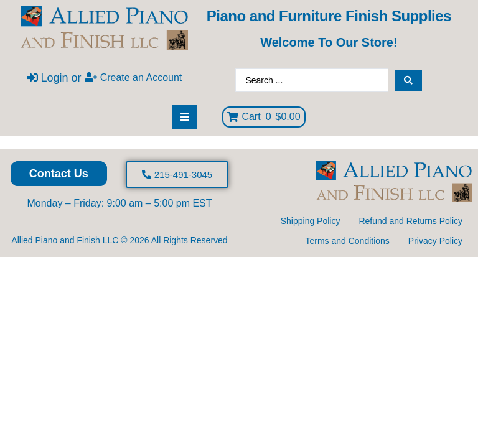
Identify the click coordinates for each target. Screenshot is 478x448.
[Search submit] (408, 80)
